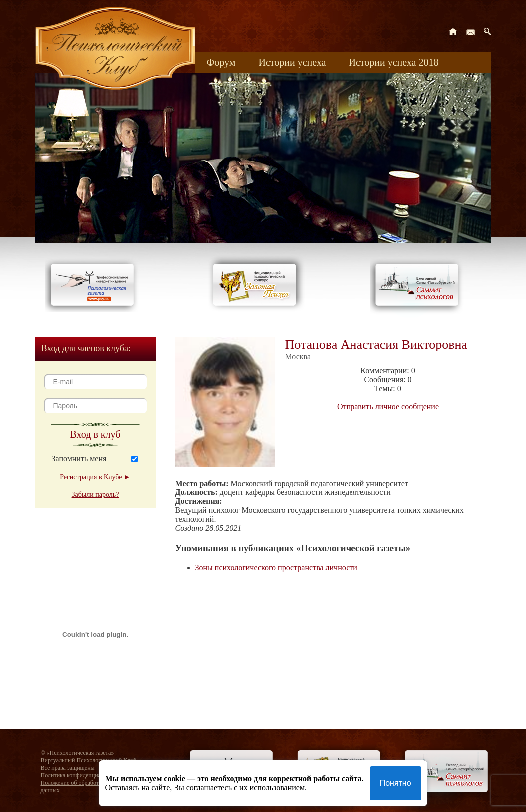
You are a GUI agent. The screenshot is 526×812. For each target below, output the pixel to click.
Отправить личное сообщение (388, 406)
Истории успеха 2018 (393, 62)
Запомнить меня (79, 458)
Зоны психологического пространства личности (276, 568)
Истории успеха (292, 62)
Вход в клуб (95, 434)
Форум (221, 62)
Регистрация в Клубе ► (95, 477)
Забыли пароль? (95, 495)
